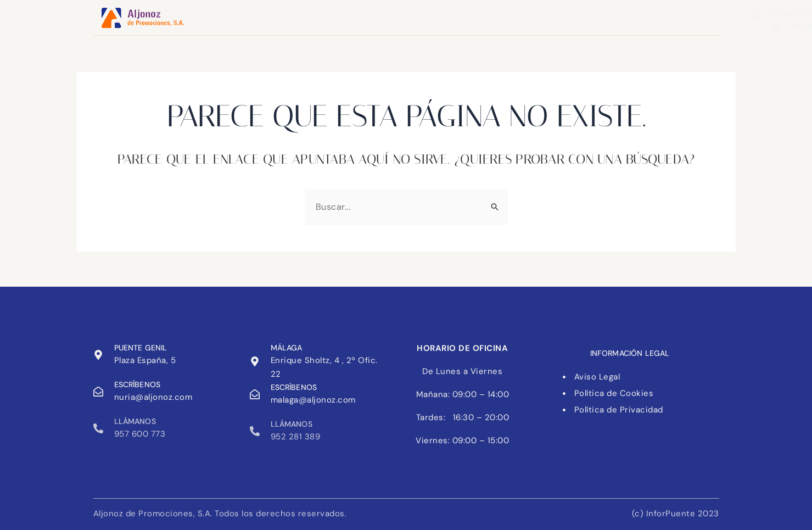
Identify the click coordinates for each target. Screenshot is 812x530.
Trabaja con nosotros (494, 16)
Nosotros (402, 16)
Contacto (338, 16)
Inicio (283, 16)
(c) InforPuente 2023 (676, 514)
